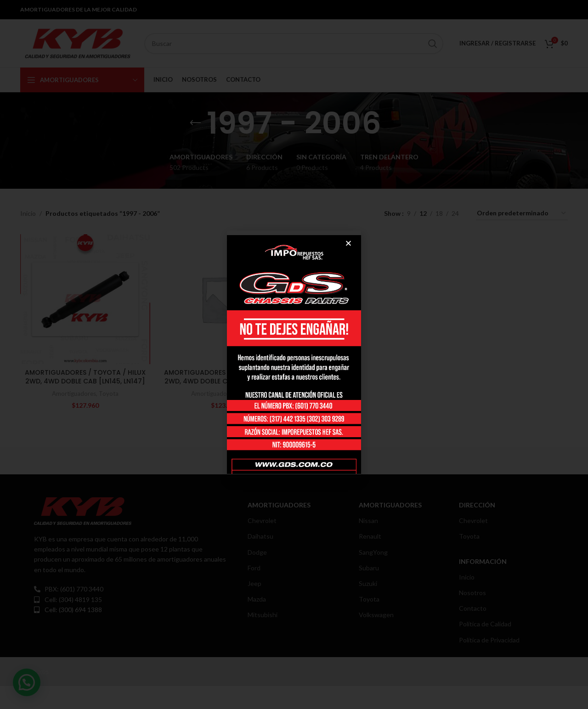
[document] (294, 354)
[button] (348, 243)
